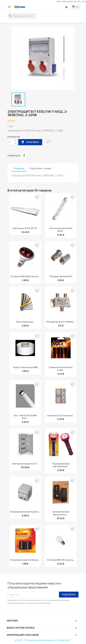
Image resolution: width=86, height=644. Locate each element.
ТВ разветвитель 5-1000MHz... (61, 322)
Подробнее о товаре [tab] (40, 168)
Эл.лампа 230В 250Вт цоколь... (25, 276)
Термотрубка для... (25, 322)
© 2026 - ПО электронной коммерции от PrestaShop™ (43, 640)
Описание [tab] (19, 168)
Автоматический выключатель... (61, 513)
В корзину (30, 142)
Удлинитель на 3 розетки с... (61, 415)
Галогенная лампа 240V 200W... (61, 230)
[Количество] (11, 142)
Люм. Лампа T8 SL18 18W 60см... (25, 417)
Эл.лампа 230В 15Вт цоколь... (61, 560)
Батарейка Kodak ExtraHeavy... (25, 560)
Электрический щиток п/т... (25, 464)
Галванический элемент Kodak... (61, 369)
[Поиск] (22, 16)
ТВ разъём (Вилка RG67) (61, 276)
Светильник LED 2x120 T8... (25, 228)
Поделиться (24, 155)
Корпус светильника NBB (25, 367)
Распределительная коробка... (25, 512)
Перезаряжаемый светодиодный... (61, 465)
